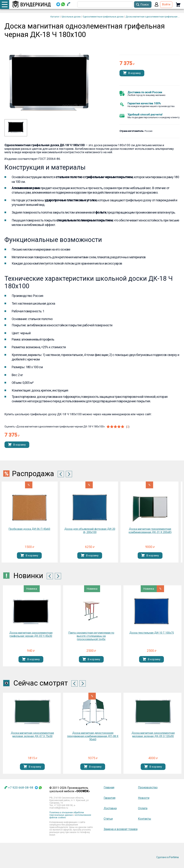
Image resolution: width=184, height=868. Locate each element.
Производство (148, 787)
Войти (166, 4)
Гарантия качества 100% (144, 103)
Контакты (145, 819)
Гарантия (110, 798)
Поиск (145, 5)
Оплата (143, 808)
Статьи (108, 819)
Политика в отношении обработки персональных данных (67, 814)
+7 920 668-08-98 (21, 788)
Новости (144, 798)
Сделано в (167, 857)
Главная (109, 787)
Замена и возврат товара (121, 829)
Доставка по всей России (145, 92)
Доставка (110, 808)
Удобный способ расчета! (145, 115)
